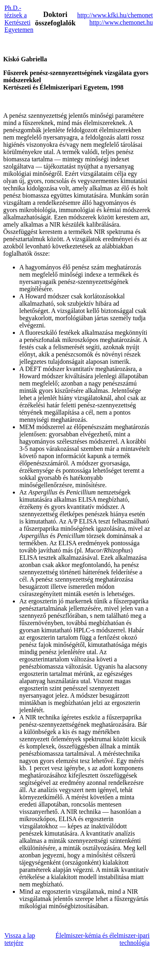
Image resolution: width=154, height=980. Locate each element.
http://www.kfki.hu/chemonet (115, 15)
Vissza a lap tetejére (20, 939)
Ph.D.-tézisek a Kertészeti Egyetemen (19, 19)
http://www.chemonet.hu (121, 22)
